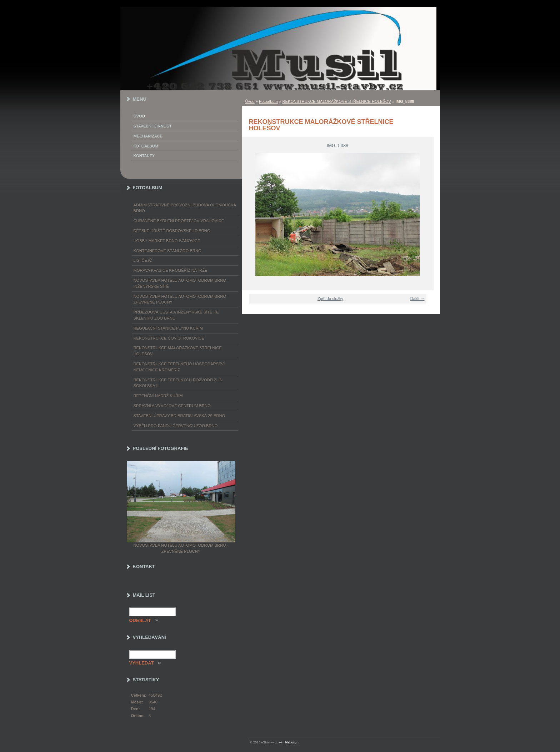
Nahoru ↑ (292, 742)
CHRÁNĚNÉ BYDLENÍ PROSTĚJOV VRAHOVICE (179, 221)
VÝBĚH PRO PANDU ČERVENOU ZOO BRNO (176, 426)
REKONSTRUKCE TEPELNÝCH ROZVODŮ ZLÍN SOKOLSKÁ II (178, 383)
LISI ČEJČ (143, 260)
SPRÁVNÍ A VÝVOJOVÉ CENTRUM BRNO (172, 406)
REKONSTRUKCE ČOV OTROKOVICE (169, 338)
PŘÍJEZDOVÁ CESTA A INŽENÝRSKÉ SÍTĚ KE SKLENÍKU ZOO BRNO (176, 315)
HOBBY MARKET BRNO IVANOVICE (167, 241)
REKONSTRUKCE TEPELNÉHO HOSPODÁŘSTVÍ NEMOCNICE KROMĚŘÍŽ (179, 367)
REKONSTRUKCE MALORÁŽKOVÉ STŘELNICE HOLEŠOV (337, 101)
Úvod (250, 101)
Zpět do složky (330, 299)
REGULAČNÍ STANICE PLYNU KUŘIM (168, 328)
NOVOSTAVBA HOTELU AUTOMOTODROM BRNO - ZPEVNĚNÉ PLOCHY (181, 299)
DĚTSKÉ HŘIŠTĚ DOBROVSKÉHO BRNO (172, 231)
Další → (417, 299)
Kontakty (144, 156)
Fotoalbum (268, 101)
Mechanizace (148, 136)
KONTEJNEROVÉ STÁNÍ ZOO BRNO (167, 251)
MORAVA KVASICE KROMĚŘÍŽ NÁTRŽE (171, 270)
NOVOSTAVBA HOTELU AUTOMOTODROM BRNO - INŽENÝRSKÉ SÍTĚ (181, 283)
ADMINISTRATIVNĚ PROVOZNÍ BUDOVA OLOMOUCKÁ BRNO (185, 208)
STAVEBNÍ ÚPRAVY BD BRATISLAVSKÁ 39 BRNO (179, 416)
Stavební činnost (153, 126)
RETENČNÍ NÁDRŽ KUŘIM (158, 396)
